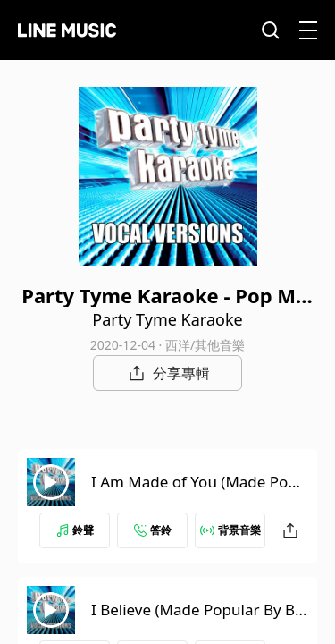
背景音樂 (230, 530)
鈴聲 (75, 530)
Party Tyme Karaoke (167, 319)
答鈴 (153, 530)
